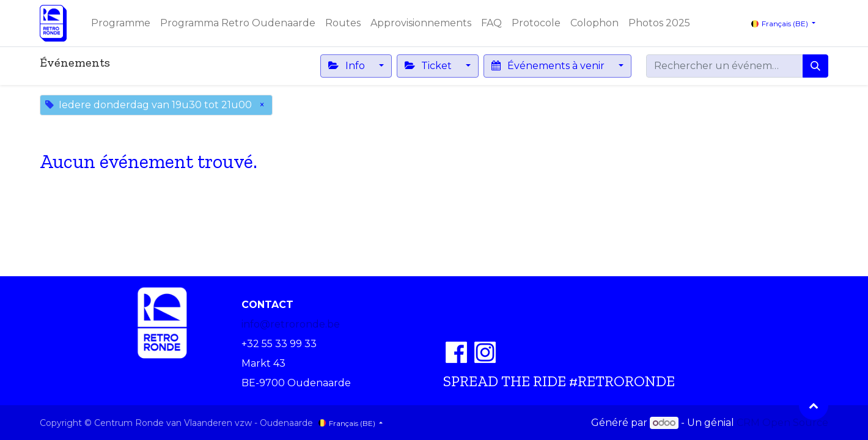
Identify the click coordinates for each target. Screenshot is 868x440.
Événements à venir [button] (549, 66)
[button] (814, 405)
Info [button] (348, 66)
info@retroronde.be (291, 324)
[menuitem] (121, 23)
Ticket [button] (429, 66)
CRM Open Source (782, 423)
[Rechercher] (815, 66)
